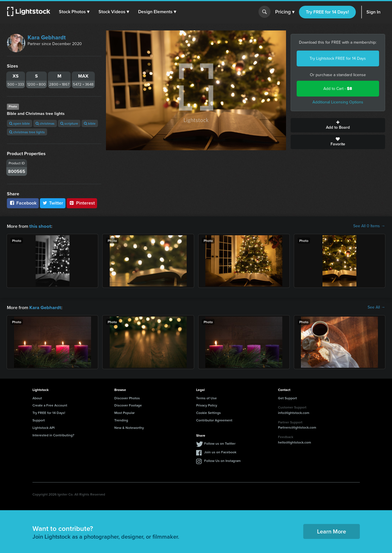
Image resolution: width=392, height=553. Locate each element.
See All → (376, 307)
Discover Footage (128, 405)
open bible (20, 123)
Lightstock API (44, 427)
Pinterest (82, 203)
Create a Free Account (50, 405)
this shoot (39, 226)
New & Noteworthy (129, 427)
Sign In (373, 12)
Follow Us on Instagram (222, 460)
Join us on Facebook (220, 451)
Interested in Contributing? (53, 434)
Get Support (287, 397)
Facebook (23, 203)
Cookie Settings (208, 412)
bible (90, 123)
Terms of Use (206, 397)
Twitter (53, 203)
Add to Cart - (338, 89)
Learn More (332, 531)
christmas (45, 123)
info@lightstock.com (294, 412)
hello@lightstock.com (295, 442)
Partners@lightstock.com (297, 427)
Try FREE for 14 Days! (327, 12)
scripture (69, 123)
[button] (74, 12)
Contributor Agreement (214, 420)
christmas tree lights (27, 132)
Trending (121, 420)
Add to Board (338, 125)
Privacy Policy (207, 405)
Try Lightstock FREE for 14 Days (338, 58)
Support (39, 420)
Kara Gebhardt (47, 37)
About (37, 397)
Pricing (285, 12)
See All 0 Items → (369, 226)
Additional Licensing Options (338, 102)
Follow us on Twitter (220, 443)
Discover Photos (127, 397)
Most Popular (124, 412)
